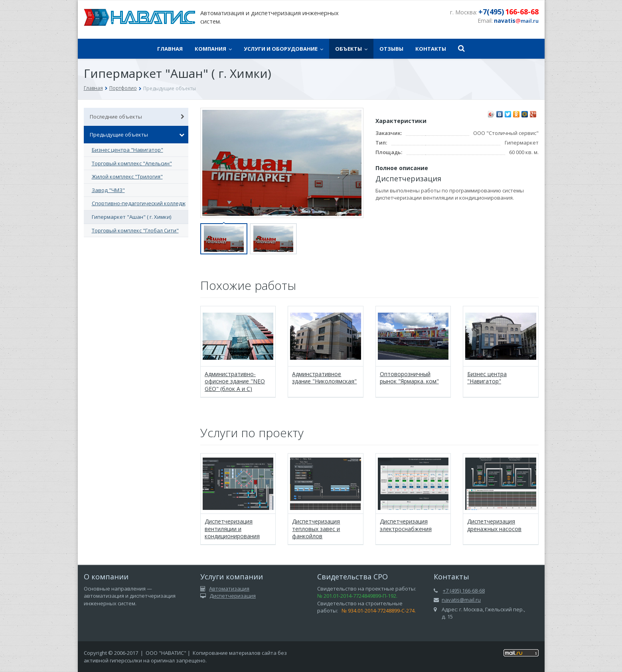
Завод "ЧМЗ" (108, 190)
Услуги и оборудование (283, 49)
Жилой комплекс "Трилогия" (127, 176)
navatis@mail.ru (461, 600)
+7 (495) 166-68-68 (464, 591)
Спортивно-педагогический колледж (139, 203)
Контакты (431, 49)
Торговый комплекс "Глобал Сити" (135, 230)
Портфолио (123, 88)
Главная (170, 49)
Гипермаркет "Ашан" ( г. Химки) (131, 217)
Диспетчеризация (233, 596)
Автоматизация (229, 589)
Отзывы (391, 49)
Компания (213, 49)
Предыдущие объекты (137, 135)
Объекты (351, 49)
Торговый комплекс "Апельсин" (132, 163)
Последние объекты (137, 117)
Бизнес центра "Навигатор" (127, 150)
